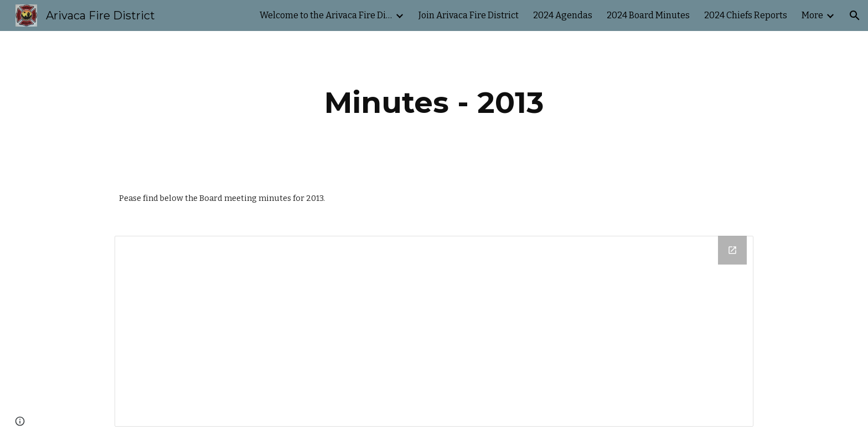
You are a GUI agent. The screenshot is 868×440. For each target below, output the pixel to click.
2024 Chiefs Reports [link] (746, 15)
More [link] (812, 15)
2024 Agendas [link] (563, 15)
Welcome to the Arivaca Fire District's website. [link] (326, 15)
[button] (855, 15)
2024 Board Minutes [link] (648, 15)
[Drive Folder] (434, 331)
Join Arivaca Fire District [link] (469, 15)
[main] (434, 103)
